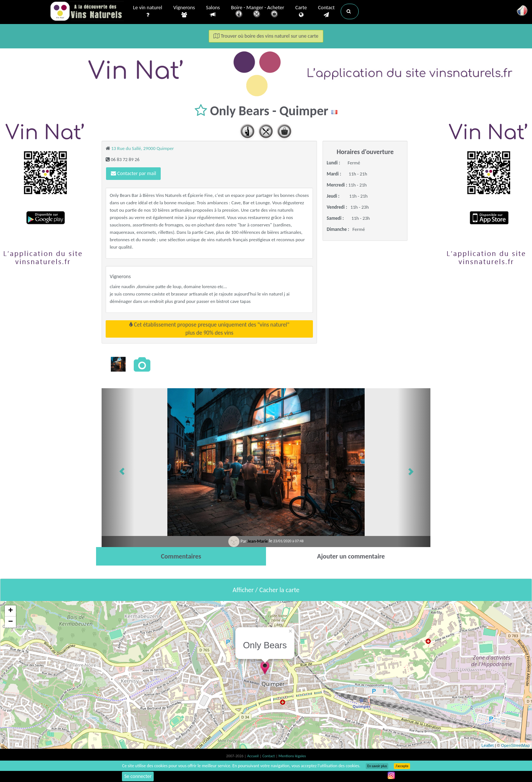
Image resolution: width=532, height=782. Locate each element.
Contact (326, 11)
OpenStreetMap (515, 745)
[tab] (181, 556)
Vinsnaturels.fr (87, 12)
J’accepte (402, 766)
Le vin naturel (148, 11)
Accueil (253, 756)
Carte (301, 11)
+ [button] (11, 611)
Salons (213, 11)
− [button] (11, 622)
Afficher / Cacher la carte (266, 590)
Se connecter (138, 776)
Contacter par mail (133, 173)
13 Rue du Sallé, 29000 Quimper (143, 148)
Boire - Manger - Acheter (258, 12)
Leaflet (487, 745)
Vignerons (184, 11)
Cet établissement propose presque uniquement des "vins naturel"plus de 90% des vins (209, 329)
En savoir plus (377, 766)
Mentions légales (292, 756)
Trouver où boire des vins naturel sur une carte (266, 36)
